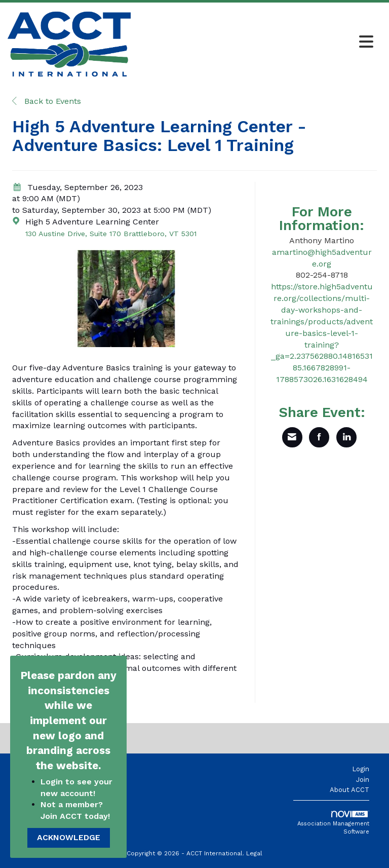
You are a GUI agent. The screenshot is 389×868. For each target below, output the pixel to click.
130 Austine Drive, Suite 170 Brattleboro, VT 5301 (111, 234)
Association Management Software (333, 823)
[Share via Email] (292, 437)
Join (363, 780)
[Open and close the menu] (255, 43)
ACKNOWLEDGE (69, 837)
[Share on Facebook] (319, 437)
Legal (254, 853)
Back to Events (47, 101)
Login (361, 769)
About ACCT (349, 790)
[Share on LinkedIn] (346, 437)
